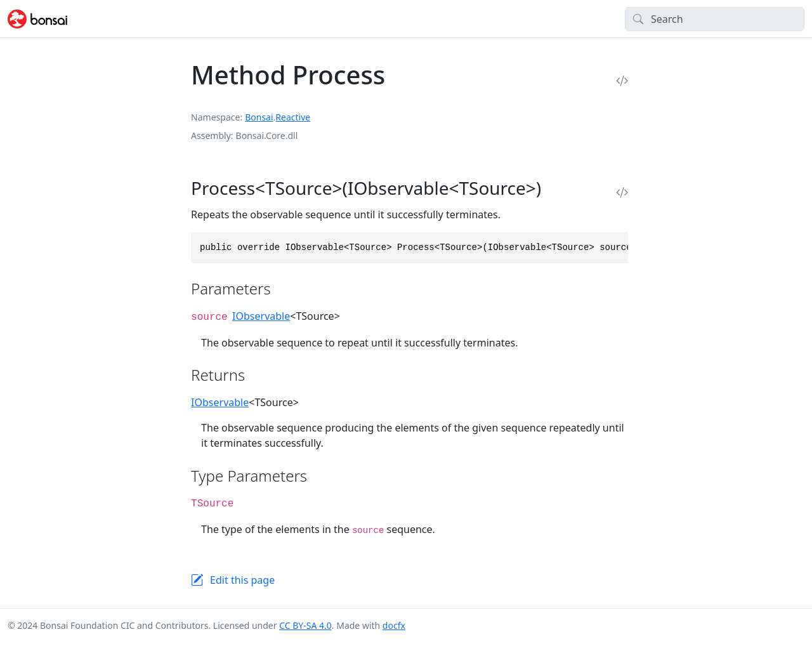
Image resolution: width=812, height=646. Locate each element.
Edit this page (242, 580)
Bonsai (259, 117)
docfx (394, 625)
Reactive (293, 117)
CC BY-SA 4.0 (305, 625)
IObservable (261, 316)
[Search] (715, 19)
